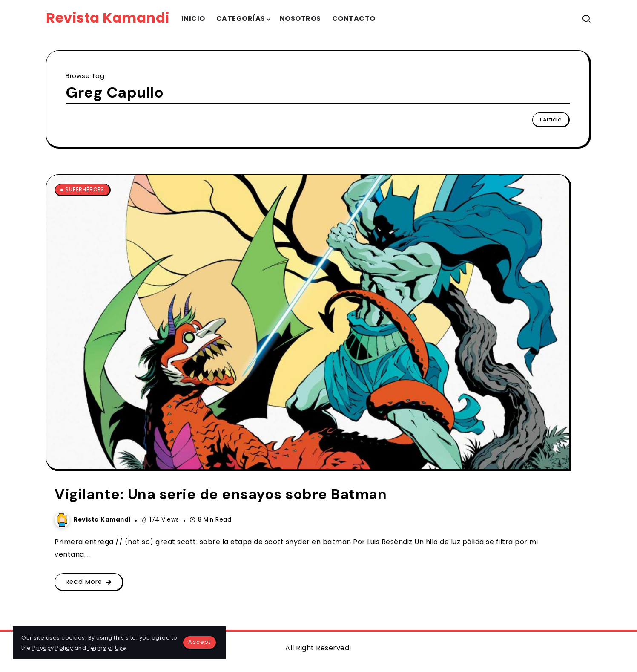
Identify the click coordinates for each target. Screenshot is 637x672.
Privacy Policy (53, 648)
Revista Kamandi (108, 18)
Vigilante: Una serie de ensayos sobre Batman (221, 494)
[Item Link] (308, 322)
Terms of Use (107, 648)
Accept (199, 642)
